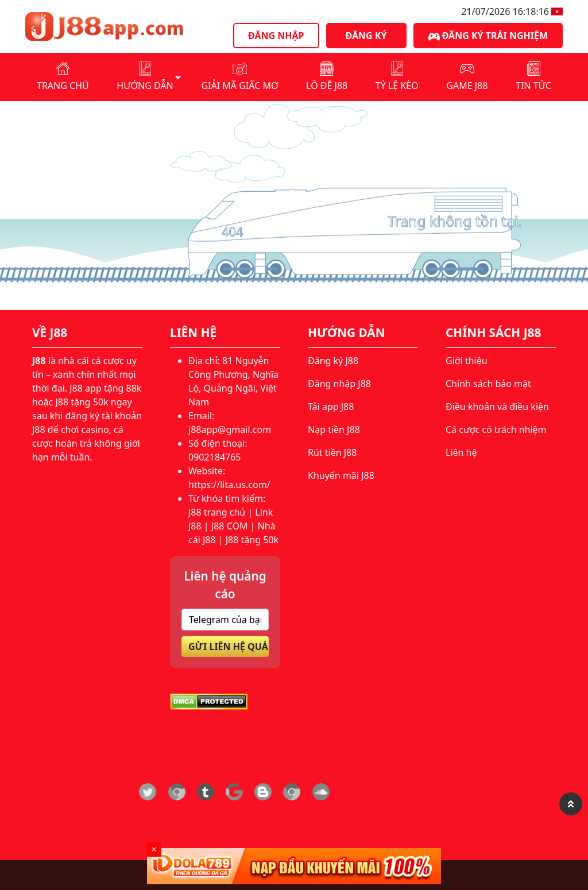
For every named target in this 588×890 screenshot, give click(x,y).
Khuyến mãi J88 (341, 475)
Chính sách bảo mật (488, 384)
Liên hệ (461, 452)
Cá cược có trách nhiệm (496, 429)
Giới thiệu (467, 361)
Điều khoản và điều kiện (497, 407)
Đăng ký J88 (333, 361)
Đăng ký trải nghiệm (488, 36)
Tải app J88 (331, 407)
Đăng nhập (276, 36)
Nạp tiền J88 (334, 429)
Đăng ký (366, 36)
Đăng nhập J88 (339, 384)
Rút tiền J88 (332, 452)
